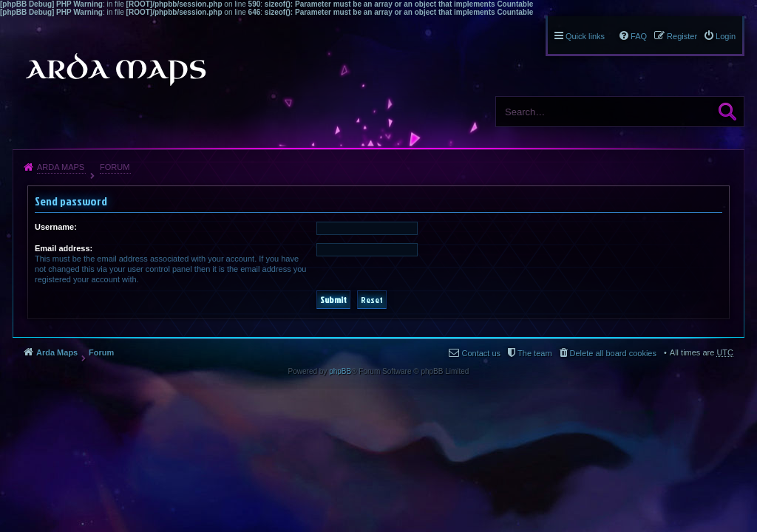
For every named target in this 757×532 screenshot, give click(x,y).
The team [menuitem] (534, 353)
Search (727, 112)
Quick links (585, 36)
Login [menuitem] (726, 36)
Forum (115, 167)
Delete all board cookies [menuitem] (613, 353)
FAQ (639, 36)
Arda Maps (61, 167)
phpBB (340, 371)
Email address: (64, 248)
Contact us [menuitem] (481, 353)
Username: (56, 227)
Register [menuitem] (682, 36)
